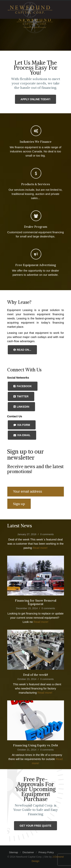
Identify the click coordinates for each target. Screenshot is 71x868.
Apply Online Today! (36, 99)
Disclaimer (28, 852)
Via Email (22, 435)
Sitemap (14, 852)
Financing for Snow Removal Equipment (36, 602)
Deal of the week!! (35, 675)
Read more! (40, 548)
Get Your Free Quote (36, 826)
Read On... (22, 350)
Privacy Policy (46, 852)
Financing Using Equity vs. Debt (35, 745)
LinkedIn (21, 407)
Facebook (23, 386)
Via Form (22, 425)
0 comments (47, 534)
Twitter (21, 396)
